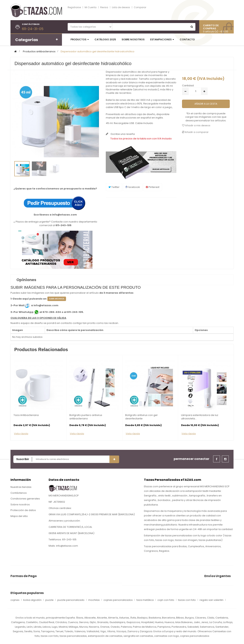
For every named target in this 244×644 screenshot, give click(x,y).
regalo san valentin (211, 600)
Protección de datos (23, 510)
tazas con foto (187, 600)
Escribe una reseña (122, 134)
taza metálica (145, 600)
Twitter (114, 187)
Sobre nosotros (20, 504)
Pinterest (153, 187)
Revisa (104, 7)
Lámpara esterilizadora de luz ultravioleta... (200, 417)
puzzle (49, 600)
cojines (15, 600)
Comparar (140, 7)
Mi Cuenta (91, 7)
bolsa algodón (32, 600)
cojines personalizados (118, 600)
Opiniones (26, 280)
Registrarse (74, 7)
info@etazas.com (64, 215)
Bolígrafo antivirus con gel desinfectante (141, 417)
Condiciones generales (25, 499)
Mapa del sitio (19, 516)
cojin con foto (166, 600)
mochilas (94, 600)
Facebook (133, 187)
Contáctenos (19, 493)
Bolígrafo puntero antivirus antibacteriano (86, 417)
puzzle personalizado (71, 600)
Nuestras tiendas (21, 487)
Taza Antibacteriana (26, 415)
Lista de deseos (121, 7)
